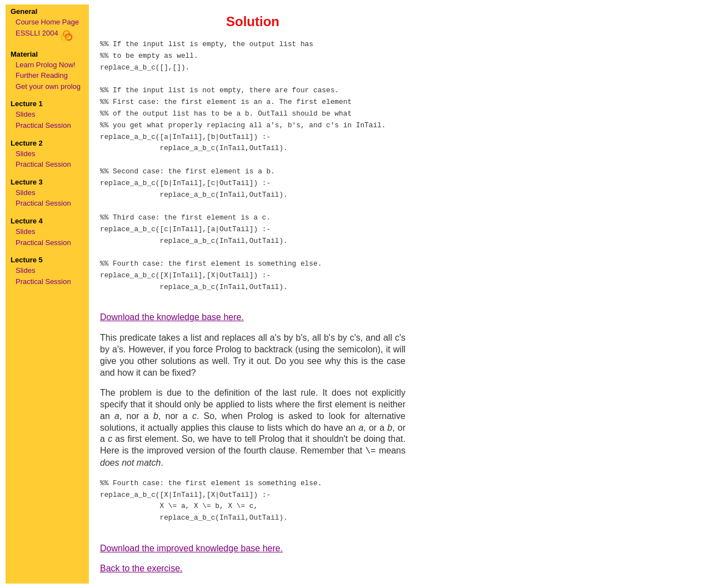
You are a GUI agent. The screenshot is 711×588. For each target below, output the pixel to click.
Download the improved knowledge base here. (191, 548)
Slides (25, 114)
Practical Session (43, 125)
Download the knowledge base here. (172, 317)
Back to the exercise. (141, 568)
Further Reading (42, 75)
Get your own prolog (48, 86)
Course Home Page (47, 22)
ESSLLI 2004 (44, 33)
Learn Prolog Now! (46, 65)
